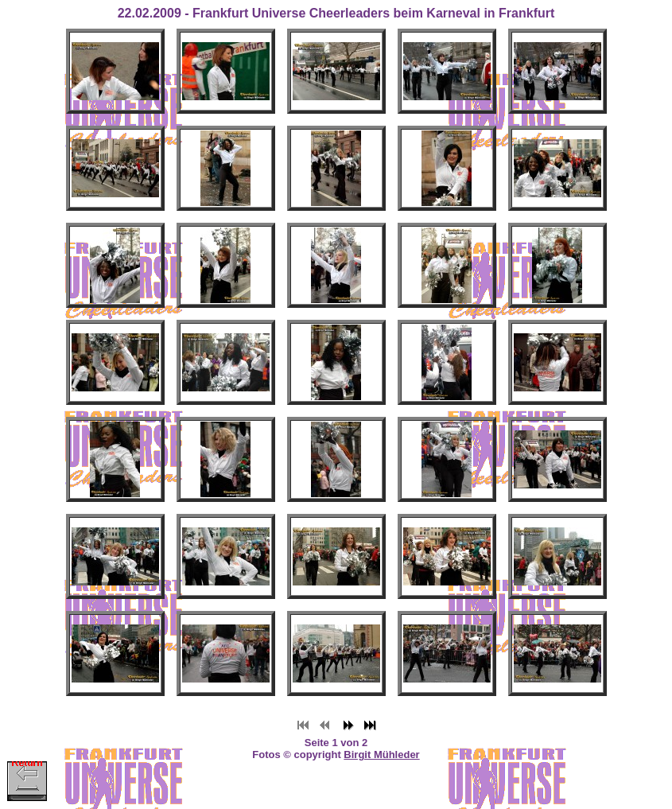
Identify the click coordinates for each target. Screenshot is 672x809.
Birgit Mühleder (381, 755)
